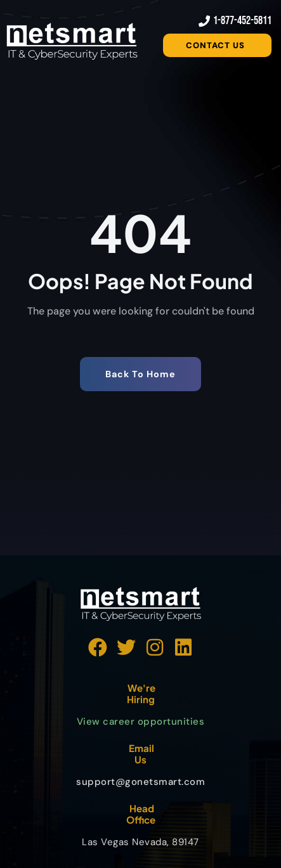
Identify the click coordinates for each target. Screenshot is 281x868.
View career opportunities (141, 722)
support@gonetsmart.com (140, 782)
